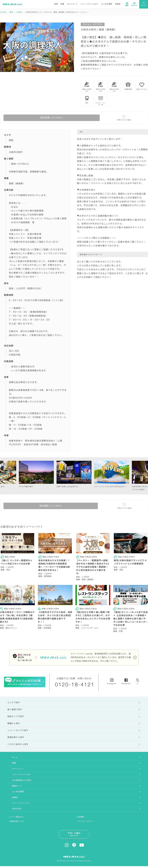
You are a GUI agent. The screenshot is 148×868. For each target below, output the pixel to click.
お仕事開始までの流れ (18, 784)
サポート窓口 (74, 841)
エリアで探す (14, 704)
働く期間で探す (15, 711)
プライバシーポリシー (86, 828)
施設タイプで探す (16, 718)
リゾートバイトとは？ (89, 4)
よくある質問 (107, 4)
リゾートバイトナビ (17, 809)
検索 (56, 4)
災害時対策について (17, 828)
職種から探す (14, 725)
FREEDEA (13, 815)
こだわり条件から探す (18, 746)
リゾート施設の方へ (17, 823)
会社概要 (81, 823)
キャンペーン (72, 4)
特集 (62, 4)
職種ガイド (13, 790)
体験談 (118, 4)
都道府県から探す (16, 739)
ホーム (10, 759)
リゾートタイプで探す (18, 732)
